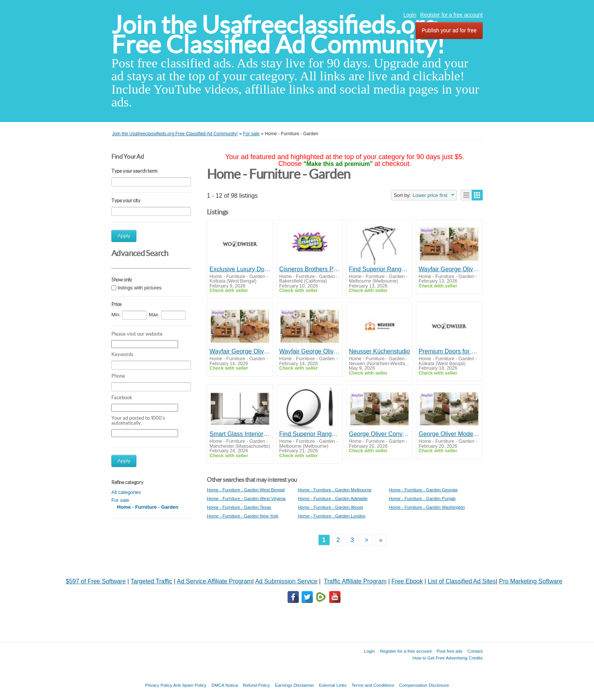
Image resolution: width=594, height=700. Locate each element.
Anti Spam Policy (190, 685)
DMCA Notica (225, 685)
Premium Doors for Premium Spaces (449, 351)
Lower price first (430, 195)
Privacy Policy (158, 685)
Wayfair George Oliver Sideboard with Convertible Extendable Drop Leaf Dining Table (310, 351)
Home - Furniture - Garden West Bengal (246, 490)
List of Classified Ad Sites (462, 581)
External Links (333, 685)
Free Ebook (407, 581)
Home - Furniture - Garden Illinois (330, 507)
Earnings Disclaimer (295, 685)
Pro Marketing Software (531, 581)
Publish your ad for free (449, 30)
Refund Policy (256, 685)
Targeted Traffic (152, 581)
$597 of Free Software (96, 581)
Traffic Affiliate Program (355, 581)
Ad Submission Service (286, 581)
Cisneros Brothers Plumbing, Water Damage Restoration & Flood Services (310, 269)
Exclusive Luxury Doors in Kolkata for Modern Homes (240, 269)
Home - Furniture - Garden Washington (427, 507)
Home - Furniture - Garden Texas (239, 507)
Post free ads (449, 651)
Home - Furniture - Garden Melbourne (335, 490)
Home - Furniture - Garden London (332, 516)
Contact (475, 651)
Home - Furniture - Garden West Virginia (246, 498)
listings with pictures (140, 288)
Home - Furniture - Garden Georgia (423, 490)
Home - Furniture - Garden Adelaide (333, 498)
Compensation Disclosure (424, 685)
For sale (120, 500)
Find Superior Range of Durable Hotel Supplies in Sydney (379, 269)
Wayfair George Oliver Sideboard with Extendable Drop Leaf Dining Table (449, 269)
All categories (126, 492)
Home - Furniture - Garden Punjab (422, 498)
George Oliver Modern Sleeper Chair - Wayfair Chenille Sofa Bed (449, 434)
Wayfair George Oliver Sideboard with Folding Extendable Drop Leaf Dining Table (240, 351)
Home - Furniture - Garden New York (243, 516)
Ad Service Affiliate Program (215, 581)
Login (410, 15)
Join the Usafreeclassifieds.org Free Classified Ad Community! (278, 35)
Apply (124, 236)
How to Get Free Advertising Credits (448, 658)
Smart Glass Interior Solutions (240, 434)
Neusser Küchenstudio (379, 351)
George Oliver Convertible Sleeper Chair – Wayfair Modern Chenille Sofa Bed (379, 434)
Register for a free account (451, 15)
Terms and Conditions (373, 685)
